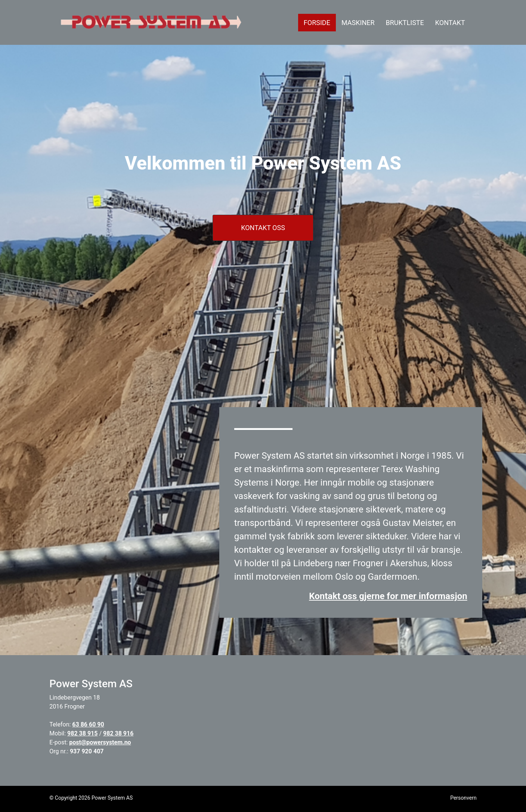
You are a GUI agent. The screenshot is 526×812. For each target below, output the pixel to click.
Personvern (463, 798)
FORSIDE (320, 22)
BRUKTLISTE (405, 23)
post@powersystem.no (100, 742)
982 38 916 (118, 733)
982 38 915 (82, 733)
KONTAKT (450, 23)
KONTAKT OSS (263, 228)
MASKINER (358, 23)
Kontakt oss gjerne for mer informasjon (388, 596)
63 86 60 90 (88, 724)
